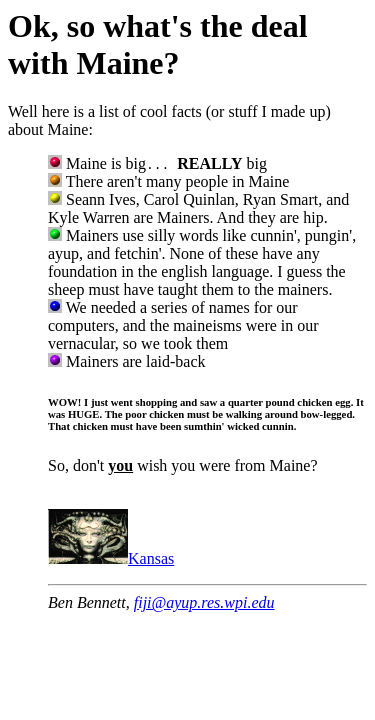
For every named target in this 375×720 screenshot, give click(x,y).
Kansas (111, 558)
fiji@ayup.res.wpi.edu (204, 602)
